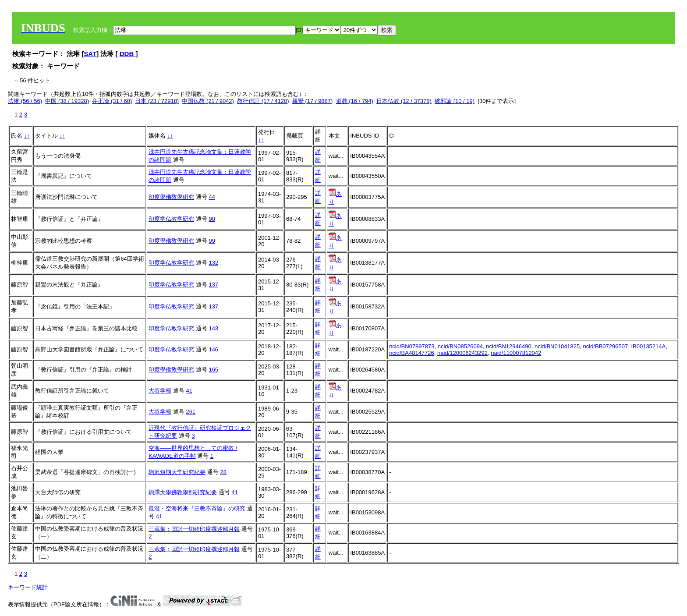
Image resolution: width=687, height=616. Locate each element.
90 (212, 219)
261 (191, 412)
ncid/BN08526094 (460, 346)
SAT (90, 54)
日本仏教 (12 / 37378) (404, 101)
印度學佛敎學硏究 (171, 197)
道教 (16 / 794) (355, 101)
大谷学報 (160, 391)
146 (213, 349)
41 (189, 391)
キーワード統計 (28, 587)
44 (212, 197)
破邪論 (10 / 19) (455, 101)
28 (223, 472)
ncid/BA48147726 (412, 353)
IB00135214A (648, 346)
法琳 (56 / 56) (25, 101)
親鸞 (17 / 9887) (313, 101)
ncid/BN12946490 (508, 346)
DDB (128, 54)
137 (213, 285)
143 (213, 328)
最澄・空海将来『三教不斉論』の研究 (197, 508)
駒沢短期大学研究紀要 (177, 472)
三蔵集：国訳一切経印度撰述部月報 (194, 529)
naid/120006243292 (462, 353)
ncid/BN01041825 (557, 346)
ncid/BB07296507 (606, 346)
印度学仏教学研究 (171, 219)
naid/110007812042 (516, 353)
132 (213, 263)
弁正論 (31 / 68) (112, 101)
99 (212, 241)
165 (213, 370)
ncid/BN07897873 (412, 346)
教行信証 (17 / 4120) (263, 101)
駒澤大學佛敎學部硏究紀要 (183, 492)
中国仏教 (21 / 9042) (208, 101)
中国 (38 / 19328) (67, 101)
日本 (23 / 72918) (157, 101)
